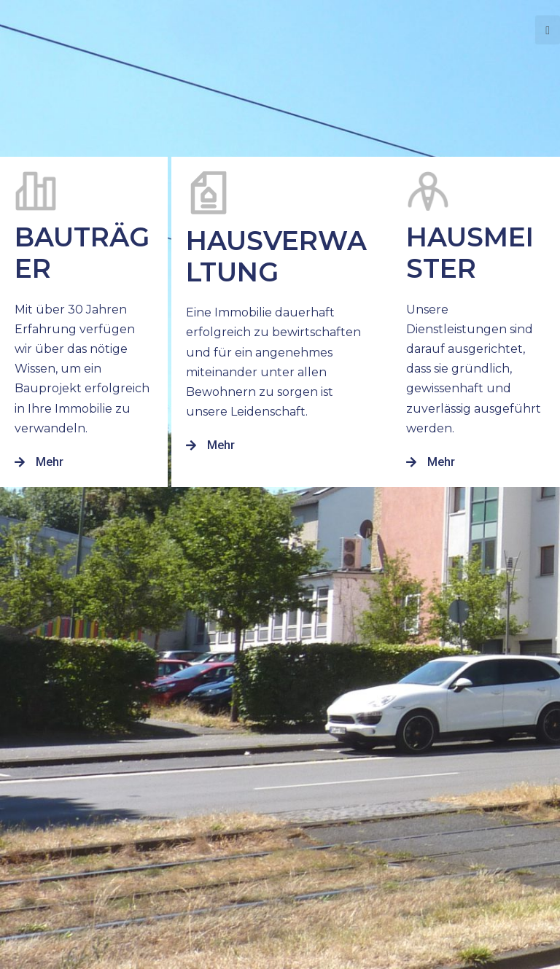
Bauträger (82, 253)
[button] (39, 463)
